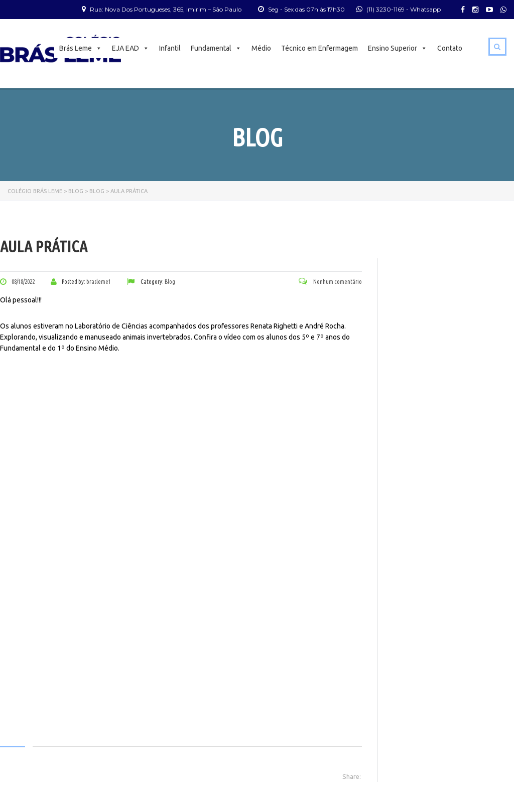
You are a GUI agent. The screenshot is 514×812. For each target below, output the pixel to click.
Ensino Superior (398, 48)
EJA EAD (131, 48)
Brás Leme (81, 48)
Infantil (170, 48)
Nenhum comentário (330, 282)
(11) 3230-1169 (385, 9)
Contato (450, 48)
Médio (261, 48)
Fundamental (216, 48)
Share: (352, 776)
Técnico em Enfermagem (319, 48)
